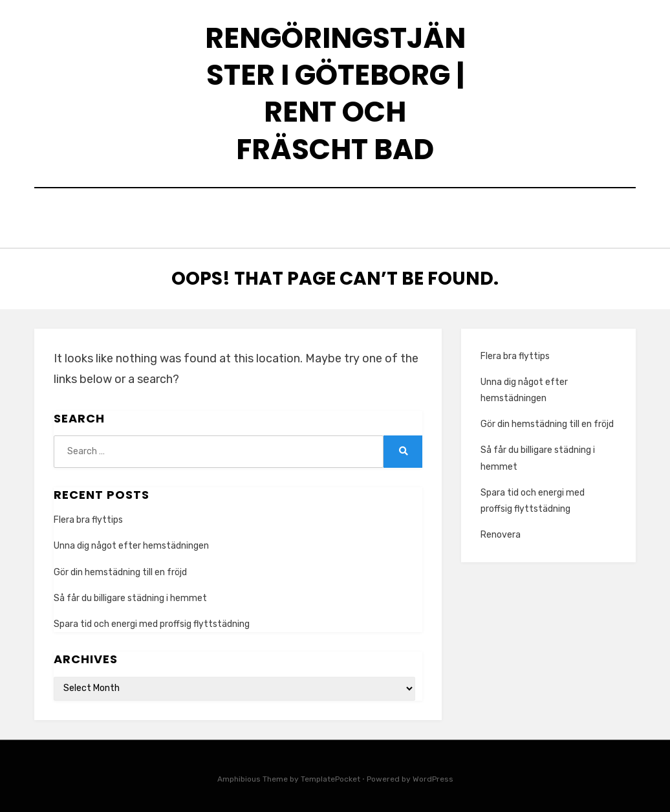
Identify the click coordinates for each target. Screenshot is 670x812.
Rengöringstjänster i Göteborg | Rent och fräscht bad (335, 93)
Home (335, 216)
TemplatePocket (330, 775)
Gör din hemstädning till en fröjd (120, 568)
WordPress (433, 775)
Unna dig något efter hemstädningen (131, 543)
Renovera (501, 532)
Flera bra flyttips (88, 517)
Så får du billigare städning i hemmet (130, 594)
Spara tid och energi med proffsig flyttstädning (152, 621)
